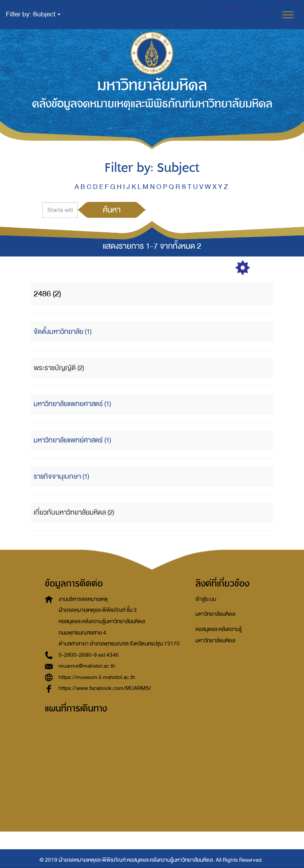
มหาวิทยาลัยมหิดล (215, 614)
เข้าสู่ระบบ (206, 599)
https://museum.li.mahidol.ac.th (97, 677)
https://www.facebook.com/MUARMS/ (105, 688)
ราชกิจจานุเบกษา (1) (61, 477)
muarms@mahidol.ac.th (87, 666)
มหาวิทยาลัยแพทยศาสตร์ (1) (72, 404)
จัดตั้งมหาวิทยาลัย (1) (63, 332)
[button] (264, 14)
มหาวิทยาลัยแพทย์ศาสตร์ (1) (72, 440)
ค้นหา (112, 210)
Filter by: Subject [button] (33, 14)
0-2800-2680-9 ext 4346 (89, 655)
